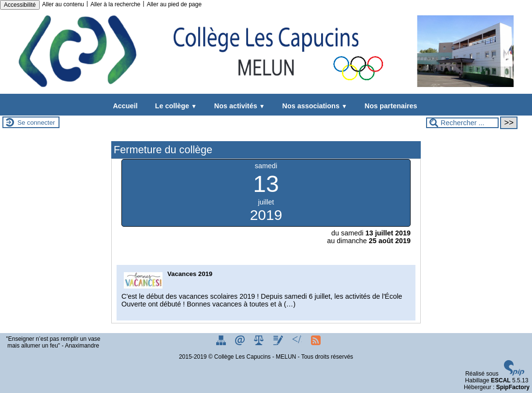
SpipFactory (513, 387)
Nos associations (313, 106)
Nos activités (238, 106)
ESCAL (501, 380)
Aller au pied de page (174, 4)
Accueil (125, 106)
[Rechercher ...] (462, 123)
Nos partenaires (389, 106)
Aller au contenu (63, 4)
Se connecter (36, 123)
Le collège (174, 106)
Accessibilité (20, 5)
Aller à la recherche (115, 4)
